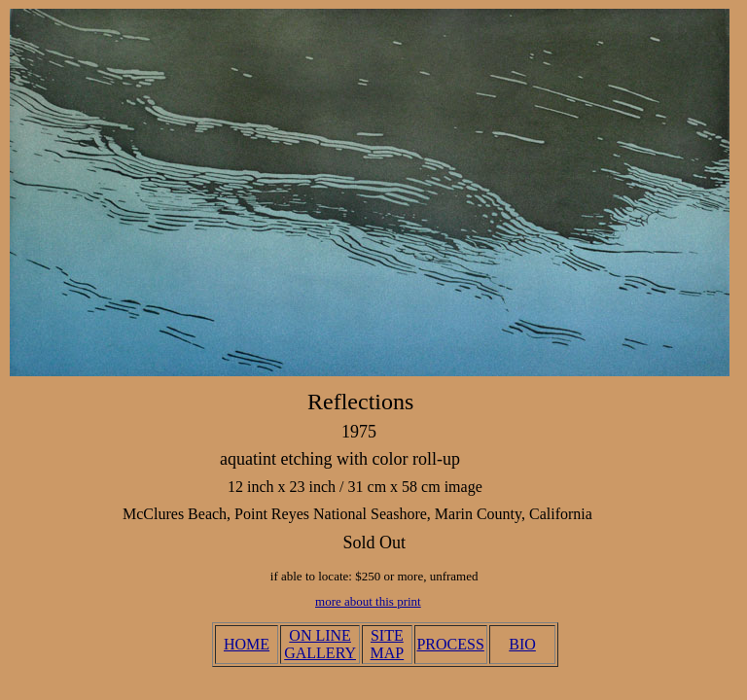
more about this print (368, 601)
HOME (247, 644)
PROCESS (450, 644)
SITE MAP (388, 644)
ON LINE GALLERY (320, 644)
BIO (522, 644)
